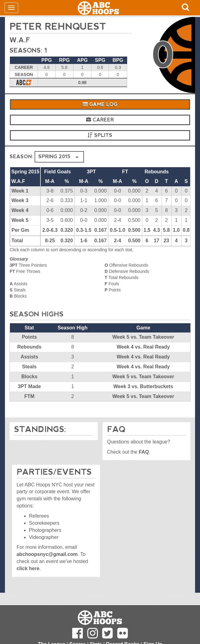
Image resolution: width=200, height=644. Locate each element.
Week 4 (20, 210)
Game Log (100, 104)
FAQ (144, 452)
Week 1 (20, 191)
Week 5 (20, 220)
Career (100, 120)
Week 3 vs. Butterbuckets (143, 386)
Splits (100, 135)
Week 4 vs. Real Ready (143, 347)
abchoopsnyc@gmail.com (47, 554)
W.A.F (20, 40)
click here (28, 568)
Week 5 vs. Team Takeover (143, 337)
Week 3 (20, 200)
